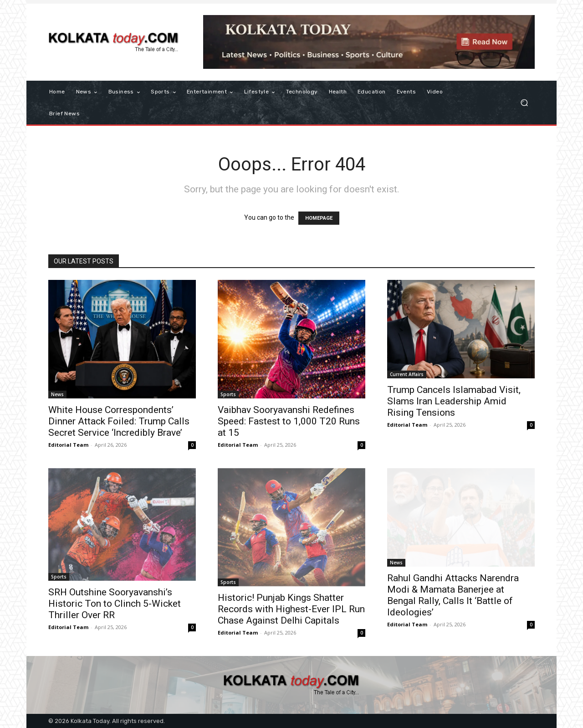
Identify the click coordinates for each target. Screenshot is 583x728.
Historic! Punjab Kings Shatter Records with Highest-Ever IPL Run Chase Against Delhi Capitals (291, 609)
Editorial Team (68, 445)
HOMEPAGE (319, 218)
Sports (228, 394)
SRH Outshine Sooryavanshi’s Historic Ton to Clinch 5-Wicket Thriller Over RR (115, 604)
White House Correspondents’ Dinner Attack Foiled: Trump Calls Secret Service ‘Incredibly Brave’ (119, 421)
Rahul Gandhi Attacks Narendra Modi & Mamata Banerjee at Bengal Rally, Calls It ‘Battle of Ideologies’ (453, 595)
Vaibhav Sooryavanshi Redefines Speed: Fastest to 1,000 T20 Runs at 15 (289, 421)
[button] (524, 103)
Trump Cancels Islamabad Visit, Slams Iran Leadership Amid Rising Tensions (454, 401)
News (57, 394)
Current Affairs (407, 374)
